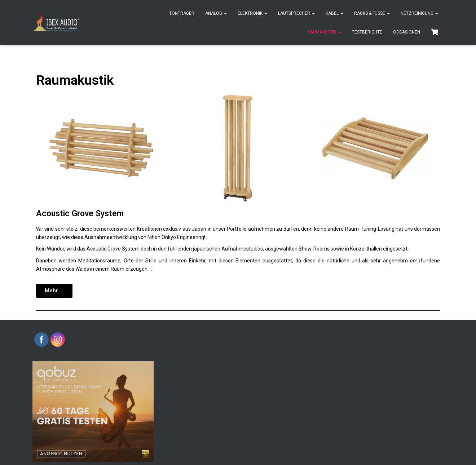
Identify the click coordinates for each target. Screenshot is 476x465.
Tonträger (182, 13)
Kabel (334, 13)
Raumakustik (324, 32)
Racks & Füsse (372, 13)
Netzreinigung (419, 13)
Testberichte (367, 32)
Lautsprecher (296, 13)
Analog (216, 13)
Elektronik (252, 13)
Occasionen (407, 32)
